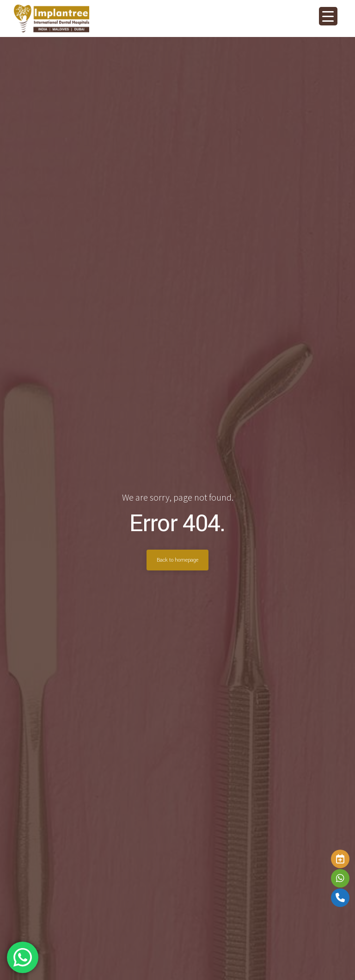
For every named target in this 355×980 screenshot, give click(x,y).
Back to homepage (177, 560)
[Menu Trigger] (328, 16)
